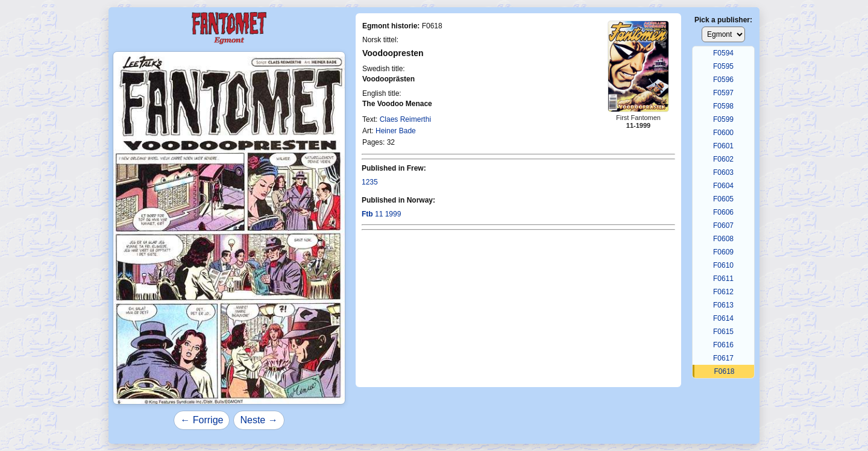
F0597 (723, 93)
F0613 (723, 305)
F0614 (723, 318)
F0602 (723, 159)
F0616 (723, 345)
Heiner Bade (396, 131)
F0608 (723, 239)
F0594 (723, 53)
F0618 (724, 371)
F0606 (723, 212)
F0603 (723, 172)
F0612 (723, 292)
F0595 (723, 66)
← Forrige (202, 420)
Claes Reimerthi (405, 119)
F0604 (723, 186)
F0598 (723, 106)
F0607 (723, 225)
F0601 (723, 146)
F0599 (723, 119)
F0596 (723, 80)
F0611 (723, 279)
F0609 (723, 252)
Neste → (259, 420)
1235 (370, 182)
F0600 (723, 133)
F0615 (723, 332)
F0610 (723, 265)
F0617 (723, 358)
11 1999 (381, 214)
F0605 (723, 199)
